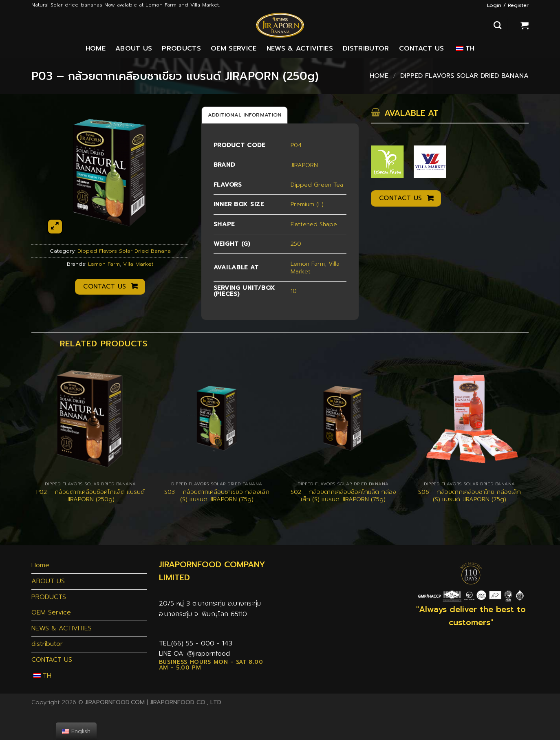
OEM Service (234, 48)
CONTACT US (422, 48)
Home (96, 48)
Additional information (245, 115)
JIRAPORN (304, 165)
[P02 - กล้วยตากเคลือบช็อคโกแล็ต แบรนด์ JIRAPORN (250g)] (90, 418)
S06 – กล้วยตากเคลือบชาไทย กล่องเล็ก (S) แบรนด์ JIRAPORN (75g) (470, 496)
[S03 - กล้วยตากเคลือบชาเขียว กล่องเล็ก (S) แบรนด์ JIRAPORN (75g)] (217, 418)
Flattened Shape (314, 224)
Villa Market (138, 264)
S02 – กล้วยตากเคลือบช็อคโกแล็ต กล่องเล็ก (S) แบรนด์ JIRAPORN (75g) (343, 496)
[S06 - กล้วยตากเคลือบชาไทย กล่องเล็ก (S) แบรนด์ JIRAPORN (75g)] (470, 418)
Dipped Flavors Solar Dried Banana (464, 76)
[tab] (245, 115)
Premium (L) (307, 204)
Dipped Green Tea (317, 185)
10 (294, 291)
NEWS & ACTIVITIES (300, 48)
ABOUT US (134, 48)
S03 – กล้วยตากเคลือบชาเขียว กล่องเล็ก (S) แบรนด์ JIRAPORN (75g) (217, 496)
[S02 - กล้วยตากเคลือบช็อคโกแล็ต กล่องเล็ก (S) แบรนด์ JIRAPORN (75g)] (343, 418)
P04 (296, 145)
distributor (366, 48)
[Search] (497, 25)
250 (296, 244)
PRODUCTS (181, 48)
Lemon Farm (104, 264)
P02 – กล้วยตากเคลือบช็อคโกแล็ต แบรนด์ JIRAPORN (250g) (90, 496)
